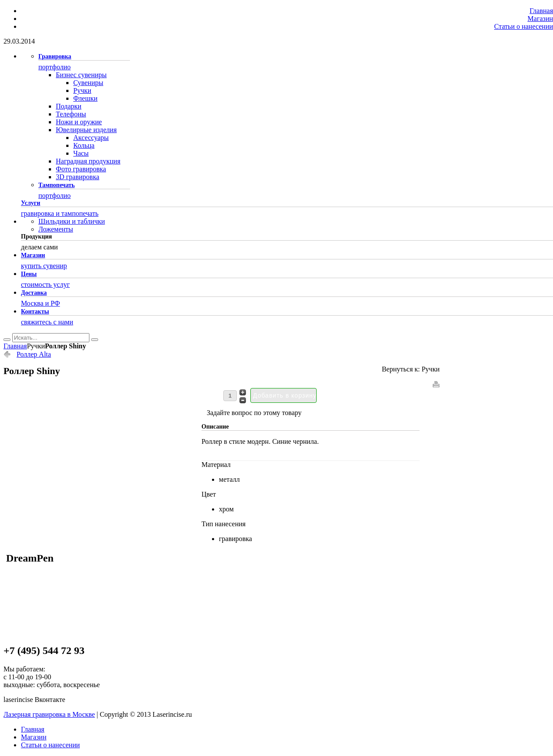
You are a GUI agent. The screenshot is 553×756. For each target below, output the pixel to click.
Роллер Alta (34, 354)
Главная (15, 346)
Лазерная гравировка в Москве (49, 714)
